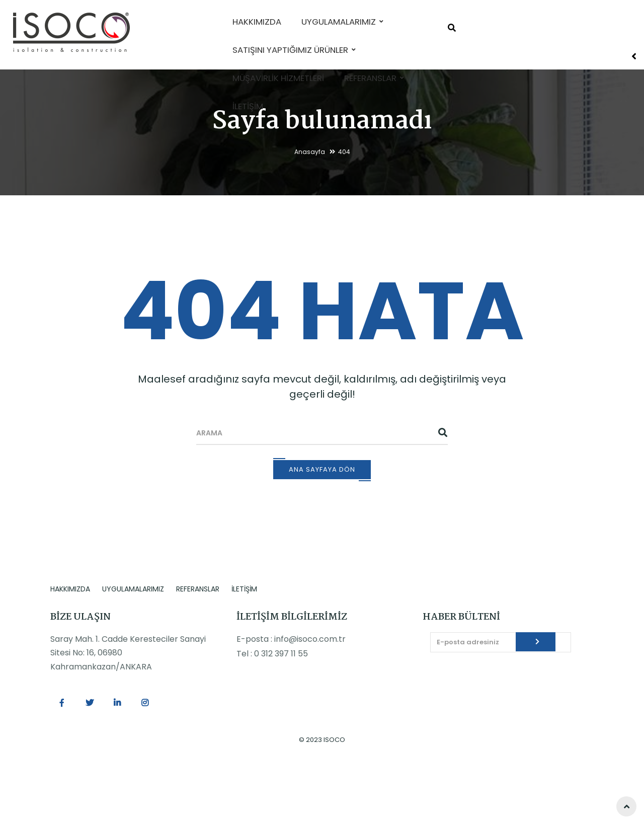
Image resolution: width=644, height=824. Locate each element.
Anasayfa (310, 210)
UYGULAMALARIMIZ (133, 647)
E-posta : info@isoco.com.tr (291, 697)
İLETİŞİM (244, 647)
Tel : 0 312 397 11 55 (272, 712)
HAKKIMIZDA (70, 647)
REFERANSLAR (198, 647)
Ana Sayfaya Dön (322, 528)
